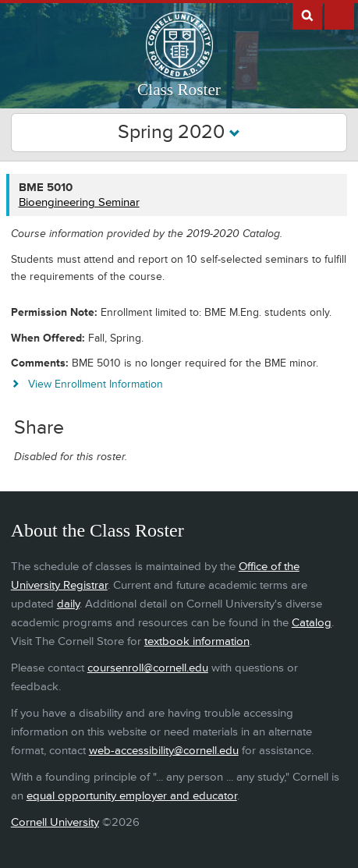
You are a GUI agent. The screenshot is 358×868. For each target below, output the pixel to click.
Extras (339, 15)
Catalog (312, 623)
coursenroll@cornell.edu (148, 668)
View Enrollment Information (96, 384)
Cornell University (55, 822)
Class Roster (179, 90)
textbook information (197, 641)
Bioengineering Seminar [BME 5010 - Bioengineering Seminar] (79, 202)
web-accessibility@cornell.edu (164, 751)
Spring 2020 (179, 132)
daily (68, 604)
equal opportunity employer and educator (132, 796)
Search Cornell (307, 15)
